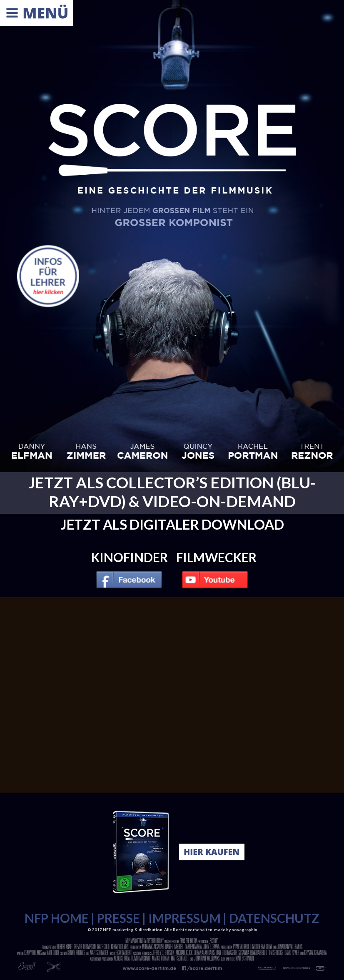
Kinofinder (130, 557)
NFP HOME (57, 918)
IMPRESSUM (184, 918)
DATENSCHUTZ (274, 918)
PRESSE (118, 918)
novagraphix (244, 930)
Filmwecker (216, 557)
